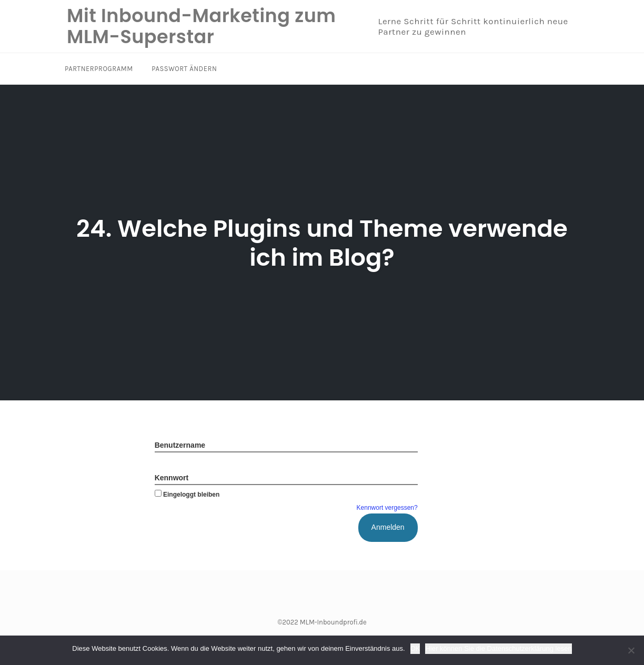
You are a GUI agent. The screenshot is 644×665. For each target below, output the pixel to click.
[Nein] (631, 650)
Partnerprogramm (99, 69)
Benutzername (180, 445)
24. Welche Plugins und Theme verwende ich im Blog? (322, 243)
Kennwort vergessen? (387, 508)
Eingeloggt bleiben (187, 495)
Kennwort (172, 478)
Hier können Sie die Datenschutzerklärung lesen (498, 648)
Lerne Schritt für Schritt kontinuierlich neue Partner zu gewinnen (473, 26)
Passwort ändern (184, 69)
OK (415, 648)
